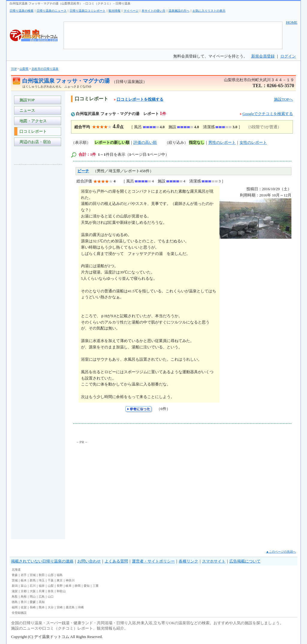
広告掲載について (245, 561)
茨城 (15, 580)
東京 (60, 580)
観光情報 (115, 11)
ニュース (26, 110)
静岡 (78, 586)
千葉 (51, 580)
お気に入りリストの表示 (209, 11)
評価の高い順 (145, 142)
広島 (42, 597)
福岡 (15, 607)
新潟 (15, 586)
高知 (42, 602)
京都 (24, 591)
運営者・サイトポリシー (153, 561)
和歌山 (61, 591)
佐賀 (24, 607)
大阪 (33, 591)
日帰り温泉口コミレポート (88, 11)
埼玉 (42, 580)
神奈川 (70, 580)
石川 (33, 586)
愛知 (87, 586)
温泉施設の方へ (179, 11)
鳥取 (15, 597)
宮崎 (60, 607)
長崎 (33, 607)
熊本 (42, 607)
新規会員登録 (263, 56)
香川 (24, 602)
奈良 (51, 591)
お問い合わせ (89, 561)
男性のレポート (222, 142)
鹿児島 (70, 607)
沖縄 (81, 607)
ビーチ (83, 171)
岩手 (24, 575)
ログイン (288, 56)
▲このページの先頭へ (281, 552)
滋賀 (15, 591)
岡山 (33, 597)
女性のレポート (253, 142)
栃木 (24, 580)
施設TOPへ (283, 99)
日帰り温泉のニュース (52, 11)
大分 (51, 607)
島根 (24, 597)
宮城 (33, 575)
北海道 (16, 570)
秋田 (42, 575)
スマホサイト (214, 561)
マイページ (131, 11)
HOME (292, 22)
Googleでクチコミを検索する (268, 114)
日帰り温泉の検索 (22, 11)
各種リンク (188, 561)
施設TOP (26, 100)
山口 (51, 597)
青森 (15, 575)
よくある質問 (116, 561)
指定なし (197, 142)
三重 (96, 586)
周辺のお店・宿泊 (34, 142)
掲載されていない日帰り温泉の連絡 (42, 561)
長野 (60, 586)
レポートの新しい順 (112, 142)
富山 (24, 586)
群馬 (33, 580)
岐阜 (69, 586)
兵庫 (42, 591)
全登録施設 (19, 613)
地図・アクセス (32, 121)
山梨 (51, 586)
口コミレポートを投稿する (139, 99)
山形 (51, 575)
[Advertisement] (38, 259)
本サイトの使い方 (153, 11)
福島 (60, 575)
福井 (42, 586)
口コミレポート (32, 131)
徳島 (15, 602)
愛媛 (33, 602)
